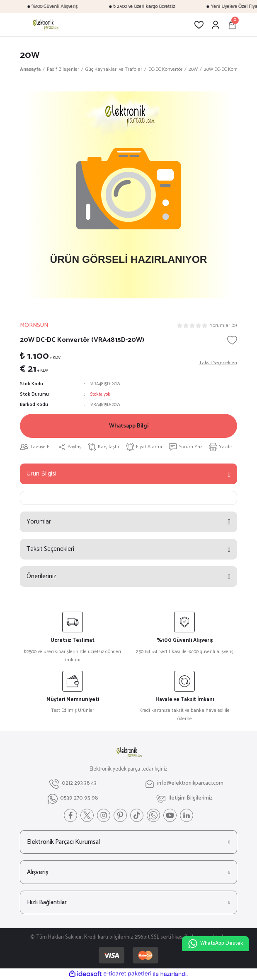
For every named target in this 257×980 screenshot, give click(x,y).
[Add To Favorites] (232, 340)
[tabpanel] (128, 195)
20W (30, 55)
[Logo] (45, 25)
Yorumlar (39, 522)
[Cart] (232, 25)
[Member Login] (216, 25)
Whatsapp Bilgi (129, 426)
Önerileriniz (41, 576)
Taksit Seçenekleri (50, 549)
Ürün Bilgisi (41, 474)
